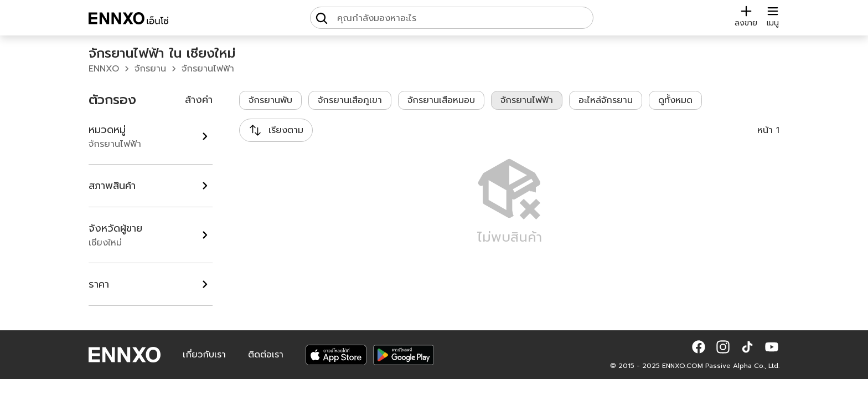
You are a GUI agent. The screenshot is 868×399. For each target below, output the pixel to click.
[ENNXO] (128, 20)
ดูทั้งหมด (675, 100)
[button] (699, 347)
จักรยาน (150, 69)
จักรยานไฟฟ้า (208, 69)
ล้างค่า (199, 100)
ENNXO (104, 69)
